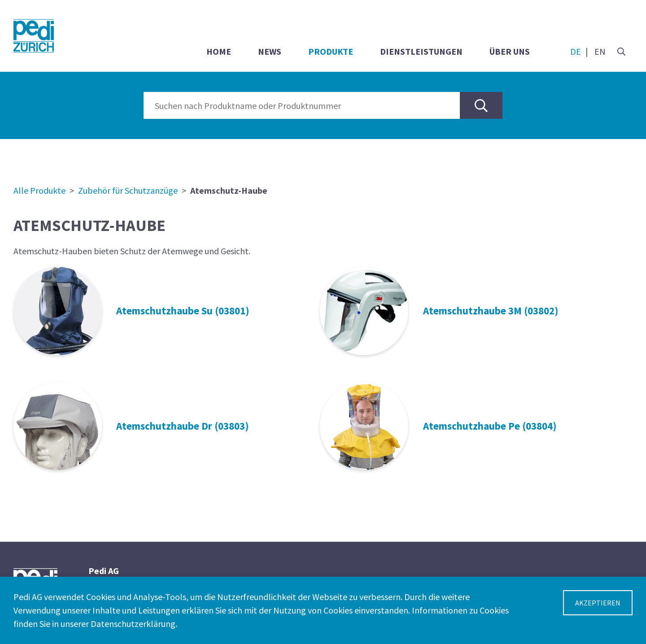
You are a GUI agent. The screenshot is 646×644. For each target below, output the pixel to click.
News (270, 51)
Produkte (331, 51)
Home (219, 51)
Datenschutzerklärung (133, 624)
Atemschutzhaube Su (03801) (183, 311)
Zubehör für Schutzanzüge (128, 190)
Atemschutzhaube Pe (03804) (490, 426)
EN (600, 51)
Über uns (510, 51)
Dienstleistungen (421, 51)
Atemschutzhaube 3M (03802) (491, 311)
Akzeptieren (598, 603)
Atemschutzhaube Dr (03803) (183, 426)
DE (576, 51)
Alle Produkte (39, 190)
